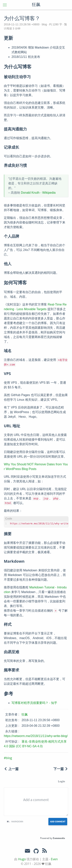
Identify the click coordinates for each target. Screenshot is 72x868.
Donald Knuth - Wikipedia (38, 193)
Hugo (22, 859)
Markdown (15, 821)
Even (54, 859)
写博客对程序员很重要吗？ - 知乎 (34, 703)
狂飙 (36, 5)
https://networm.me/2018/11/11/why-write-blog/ (36, 736)
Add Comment (58, 821)
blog (44, 24)
